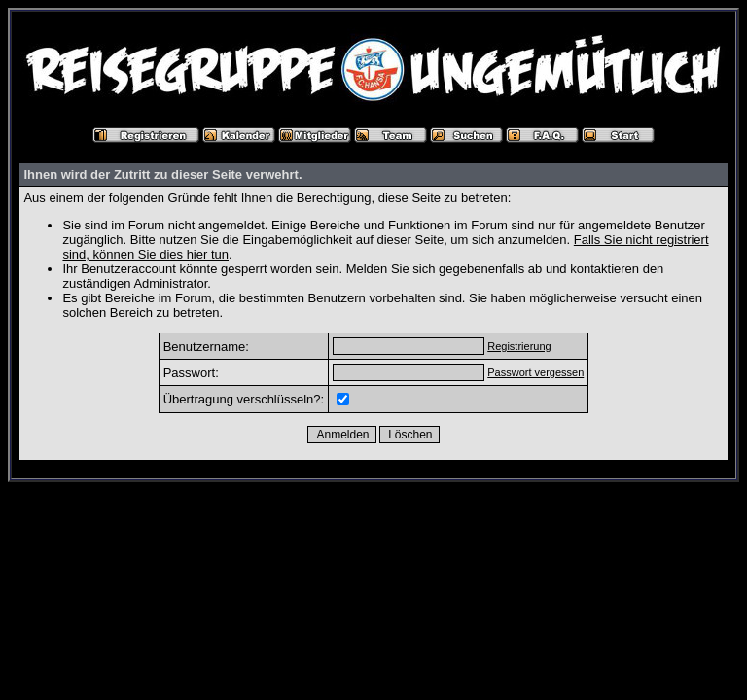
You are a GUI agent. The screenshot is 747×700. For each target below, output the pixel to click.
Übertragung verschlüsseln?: (244, 399)
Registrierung (519, 346)
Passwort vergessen (535, 372)
